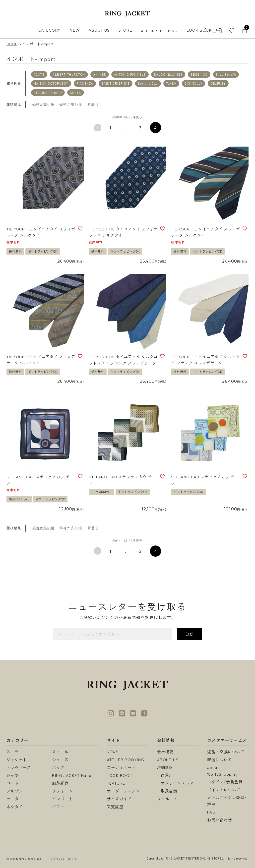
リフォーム (62, 791)
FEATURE (116, 783)
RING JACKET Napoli (73, 775)
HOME (12, 44)
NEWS (113, 752)
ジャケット (17, 759)
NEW (75, 30)
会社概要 (165, 752)
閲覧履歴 (115, 807)
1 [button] (111, 127)
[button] (98, 128)
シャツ (13, 775)
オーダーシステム (123, 791)
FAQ (211, 812)
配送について (220, 759)
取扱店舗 (169, 791)
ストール (60, 752)
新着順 (93, 104)
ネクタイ (15, 807)
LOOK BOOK (120, 775)
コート (13, 783)
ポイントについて (224, 790)
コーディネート (121, 767)
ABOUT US (99, 30)
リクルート (167, 799)
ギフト (58, 807)
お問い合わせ (220, 820)
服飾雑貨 (60, 783)
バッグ (58, 767)
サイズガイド (119, 799)
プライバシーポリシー (65, 859)
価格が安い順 (71, 104)
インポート (62, 799)
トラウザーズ (19, 767)
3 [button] (141, 127)
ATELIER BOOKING (159, 31)
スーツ (13, 752)
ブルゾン (15, 791)
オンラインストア (177, 783)
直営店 (167, 775)
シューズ (60, 759)
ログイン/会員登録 (225, 782)
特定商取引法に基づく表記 (25, 859)
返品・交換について (226, 752)
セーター (15, 799)
